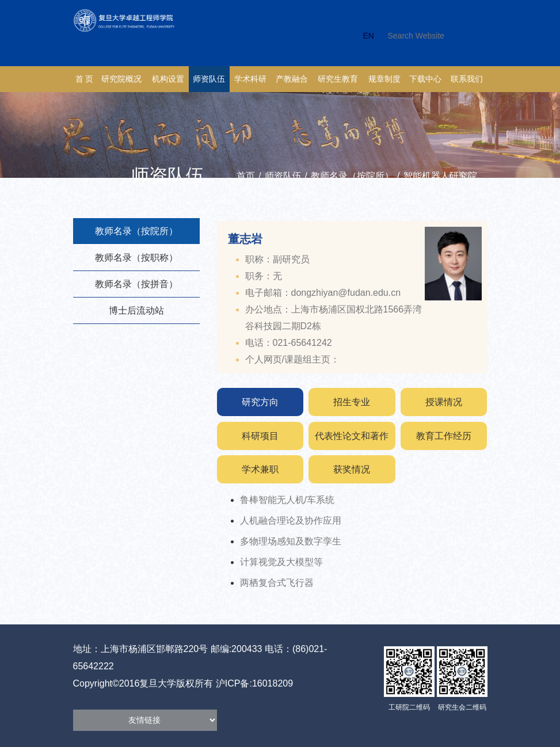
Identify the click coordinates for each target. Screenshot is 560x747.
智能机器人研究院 (440, 176)
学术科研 (250, 79)
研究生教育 (338, 79)
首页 (246, 176)
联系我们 (467, 79)
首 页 (85, 79)
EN (369, 36)
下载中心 (425, 79)
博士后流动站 (136, 310)
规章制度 (384, 79)
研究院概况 (121, 79)
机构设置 (168, 79)
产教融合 (292, 79)
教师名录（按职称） (136, 258)
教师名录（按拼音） (136, 284)
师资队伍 (209, 79)
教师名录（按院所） (352, 176)
